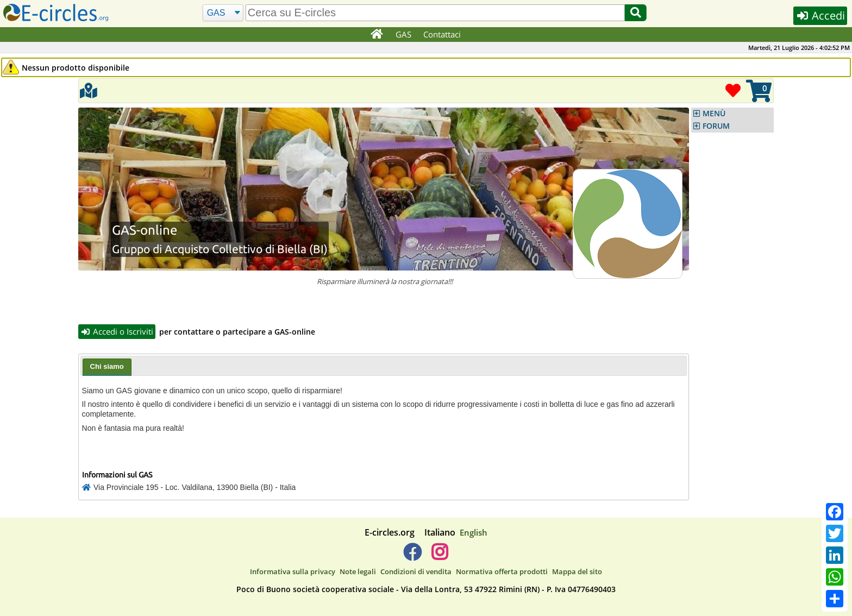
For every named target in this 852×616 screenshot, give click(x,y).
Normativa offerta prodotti (502, 571)
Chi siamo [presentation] (107, 366)
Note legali (358, 571)
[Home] (376, 35)
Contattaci (442, 34)
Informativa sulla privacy (293, 571)
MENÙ (714, 114)
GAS (403, 34)
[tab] (107, 367)
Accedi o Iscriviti (117, 331)
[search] (435, 13)
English (474, 532)
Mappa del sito (577, 571)
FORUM (716, 126)
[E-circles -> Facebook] (412, 556)
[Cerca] (223, 13)
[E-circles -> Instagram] (439, 556)
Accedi (820, 15)
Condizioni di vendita (416, 571)
